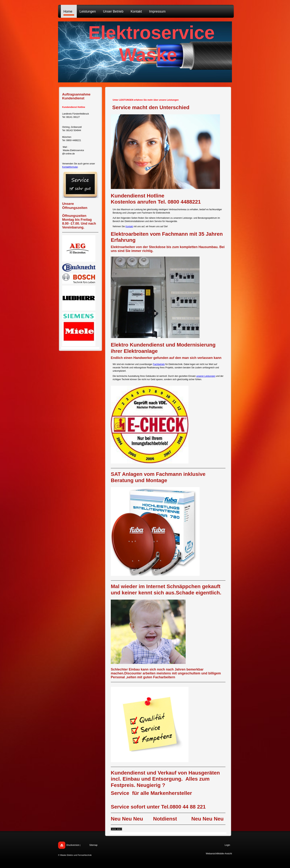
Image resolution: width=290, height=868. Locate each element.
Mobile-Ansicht (225, 854)
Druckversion (73, 845)
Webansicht (212, 854)
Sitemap (93, 845)
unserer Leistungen (206, 376)
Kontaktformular (70, 167)
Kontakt (129, 226)
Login (227, 845)
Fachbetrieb (159, 364)
